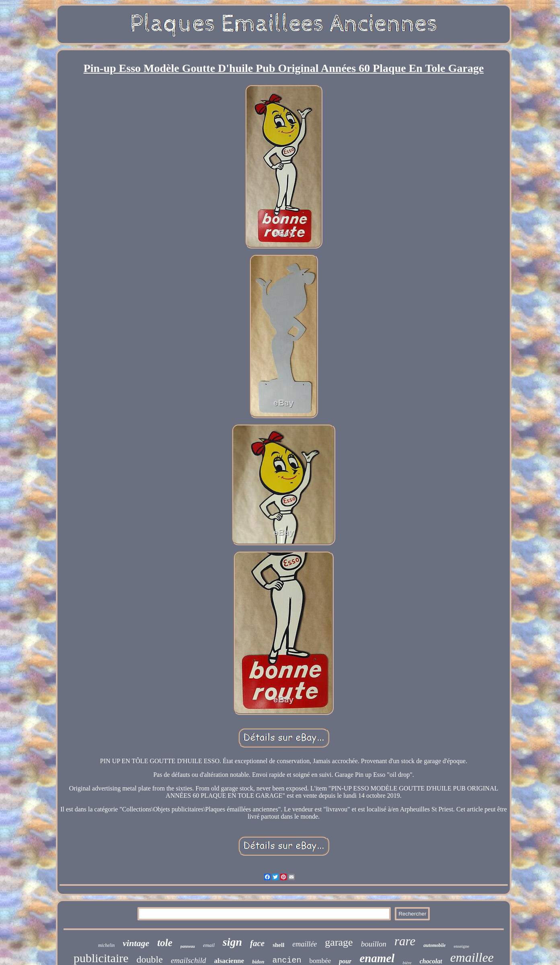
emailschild (189, 960)
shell (278, 945)
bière (407, 963)
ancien (287, 960)
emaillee (472, 957)
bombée (320, 961)
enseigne (462, 946)
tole (165, 943)
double (150, 959)
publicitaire (101, 958)
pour (345, 961)
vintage (136, 943)
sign (232, 942)
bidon (258, 962)
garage (339, 942)
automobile (434, 945)
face (257, 943)
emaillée (305, 944)
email (209, 945)
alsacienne (229, 961)
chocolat (431, 961)
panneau (188, 946)
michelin (106, 945)
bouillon (374, 944)
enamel (377, 958)
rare (405, 941)
